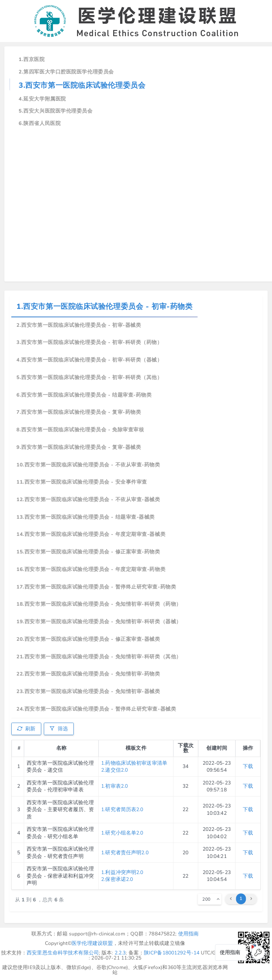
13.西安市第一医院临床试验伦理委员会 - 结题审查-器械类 (86, 517)
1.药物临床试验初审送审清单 (134, 763)
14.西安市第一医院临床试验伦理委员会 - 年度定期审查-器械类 (91, 534)
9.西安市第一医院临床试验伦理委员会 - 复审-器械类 (79, 447)
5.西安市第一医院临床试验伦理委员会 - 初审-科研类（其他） (89, 377)
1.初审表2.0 (114, 786)
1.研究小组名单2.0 (122, 833)
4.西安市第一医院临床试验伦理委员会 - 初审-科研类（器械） (89, 360)
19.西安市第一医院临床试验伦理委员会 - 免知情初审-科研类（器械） (99, 622)
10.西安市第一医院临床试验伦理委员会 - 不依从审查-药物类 (88, 465)
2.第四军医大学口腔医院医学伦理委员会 (66, 72)
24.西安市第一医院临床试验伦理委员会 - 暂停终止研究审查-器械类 (96, 709)
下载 (248, 766)
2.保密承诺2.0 (117, 879)
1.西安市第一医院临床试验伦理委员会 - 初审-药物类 (104, 307)
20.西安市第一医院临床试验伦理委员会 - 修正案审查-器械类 (88, 639)
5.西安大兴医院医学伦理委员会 (55, 111)
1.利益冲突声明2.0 (122, 872)
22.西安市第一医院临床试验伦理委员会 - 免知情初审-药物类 (88, 674)
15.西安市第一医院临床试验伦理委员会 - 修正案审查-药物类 (88, 552)
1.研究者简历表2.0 (122, 809)
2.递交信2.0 (114, 770)
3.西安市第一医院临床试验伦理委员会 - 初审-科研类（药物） (89, 342)
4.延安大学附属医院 (42, 99)
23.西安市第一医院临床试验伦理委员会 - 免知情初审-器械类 (88, 691)
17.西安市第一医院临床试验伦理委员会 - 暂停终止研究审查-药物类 (96, 587)
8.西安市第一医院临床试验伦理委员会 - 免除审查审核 (80, 430)
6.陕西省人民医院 (40, 123)
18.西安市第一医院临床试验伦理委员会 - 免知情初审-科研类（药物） (99, 604)
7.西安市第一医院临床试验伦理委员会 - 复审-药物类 (79, 412)
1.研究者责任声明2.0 (125, 853)
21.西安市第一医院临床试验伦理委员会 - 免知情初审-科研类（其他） (99, 657)
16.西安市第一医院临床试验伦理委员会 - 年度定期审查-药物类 (91, 569)
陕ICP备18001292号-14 (172, 953)
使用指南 (189, 934)
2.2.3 (120, 953)
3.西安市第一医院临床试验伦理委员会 (82, 85)
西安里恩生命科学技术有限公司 (63, 953)
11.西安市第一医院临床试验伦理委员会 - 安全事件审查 (82, 482)
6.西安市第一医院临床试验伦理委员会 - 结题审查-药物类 (84, 395)
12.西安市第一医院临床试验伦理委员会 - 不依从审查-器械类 (88, 500)
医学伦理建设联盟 (92, 943)
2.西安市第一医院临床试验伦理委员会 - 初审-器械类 (79, 325)
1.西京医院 (32, 59)
